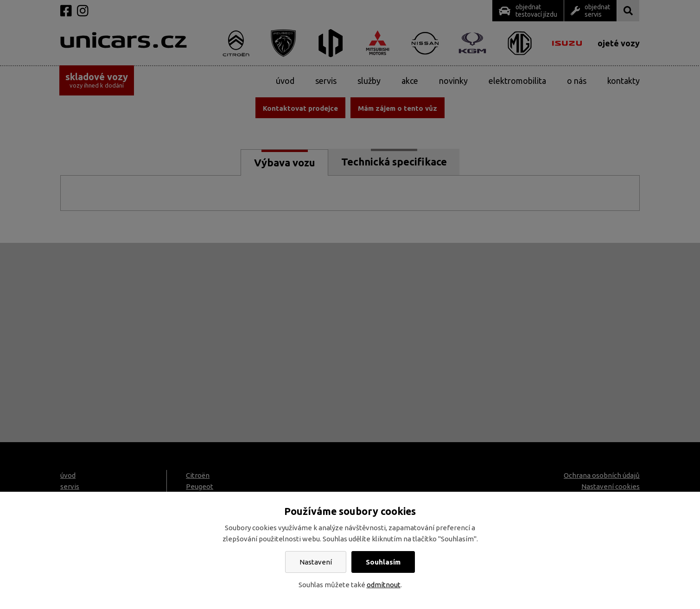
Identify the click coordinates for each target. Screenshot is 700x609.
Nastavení (316, 562)
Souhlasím (383, 562)
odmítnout (384, 585)
